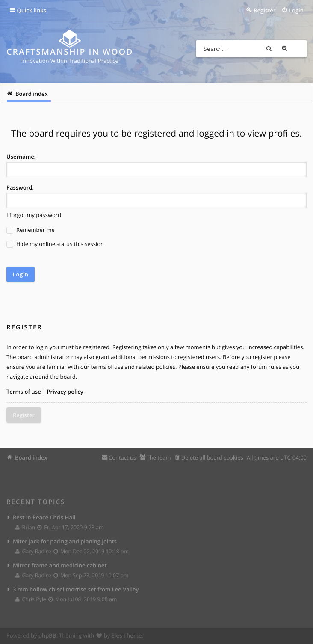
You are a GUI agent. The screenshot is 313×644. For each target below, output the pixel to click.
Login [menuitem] (296, 10)
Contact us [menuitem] (122, 457)
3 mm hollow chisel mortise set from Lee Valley (76, 589)
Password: (20, 187)
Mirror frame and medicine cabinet (60, 565)
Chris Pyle (31, 599)
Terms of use (24, 392)
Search (283, 49)
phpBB (47, 635)
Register (24, 415)
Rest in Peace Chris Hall (44, 517)
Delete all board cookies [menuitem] (212, 457)
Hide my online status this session (55, 244)
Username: (21, 157)
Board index (31, 457)
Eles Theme (127, 635)
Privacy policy (65, 392)
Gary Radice (34, 551)
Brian (26, 527)
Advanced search (298, 49)
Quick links (32, 10)
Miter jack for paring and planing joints (65, 541)
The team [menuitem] (158, 457)
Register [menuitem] (264, 10)
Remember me (31, 230)
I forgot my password (34, 215)
